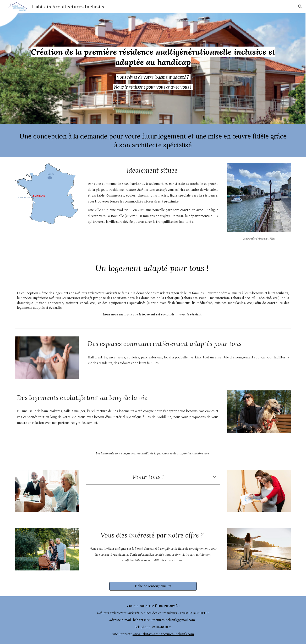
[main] (153, 57)
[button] (300, 7)
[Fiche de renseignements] (153, 586)
